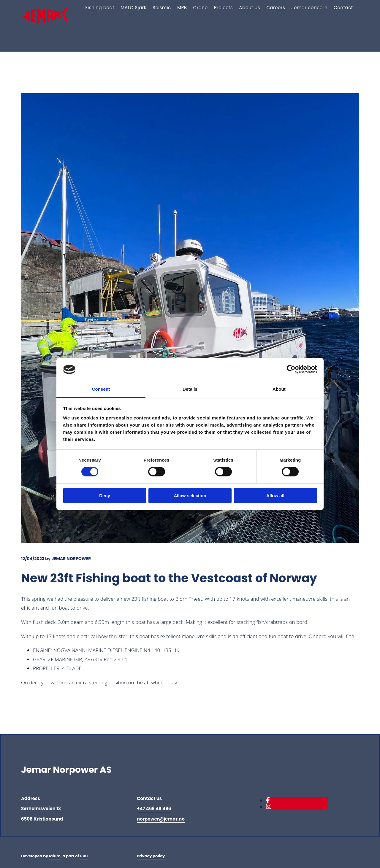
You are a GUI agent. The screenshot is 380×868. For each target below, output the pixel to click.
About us (251, 8)
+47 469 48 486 (154, 809)
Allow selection (190, 496)
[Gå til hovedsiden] (48, 30)
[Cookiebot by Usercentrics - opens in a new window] (291, 369)
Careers (277, 8)
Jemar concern (310, 8)
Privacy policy (151, 856)
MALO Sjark (138, 8)
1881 (84, 856)
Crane (203, 8)
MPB (186, 8)
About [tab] (279, 389)
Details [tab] (190, 389)
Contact (343, 8)
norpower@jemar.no (161, 819)
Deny (105, 496)
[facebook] (268, 800)
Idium (55, 856)
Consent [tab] (101, 389)
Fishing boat (105, 8)
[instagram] (269, 806)
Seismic (166, 8)
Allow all (275, 496)
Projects (226, 8)
